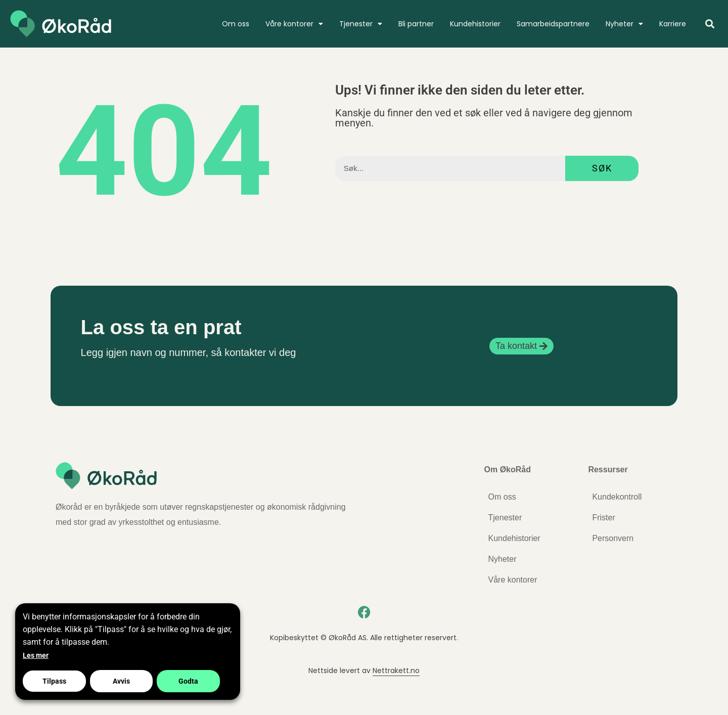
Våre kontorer (294, 24)
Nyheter (624, 24)
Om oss (236, 24)
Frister (603, 518)
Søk (602, 168)
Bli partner (416, 24)
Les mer (36, 655)
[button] (710, 24)
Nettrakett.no (396, 671)
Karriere (673, 24)
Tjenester (361, 24)
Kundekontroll (617, 497)
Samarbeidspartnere (553, 24)
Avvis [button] (121, 681)
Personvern (613, 538)
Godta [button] (188, 681)
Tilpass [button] (54, 681)
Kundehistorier (475, 24)
